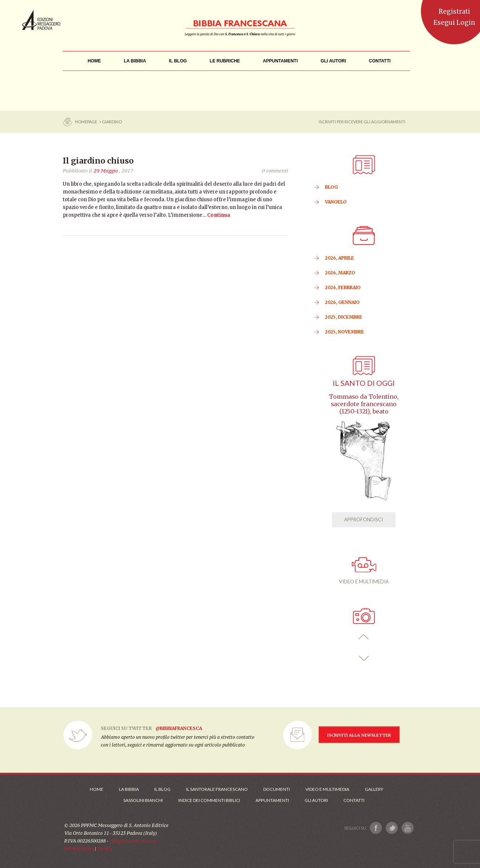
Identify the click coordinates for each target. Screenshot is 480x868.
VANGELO (336, 202)
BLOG (331, 187)
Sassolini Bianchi (143, 800)
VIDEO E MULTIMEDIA (364, 571)
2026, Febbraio (343, 287)
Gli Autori (316, 800)
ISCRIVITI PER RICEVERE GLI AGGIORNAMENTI (362, 122)
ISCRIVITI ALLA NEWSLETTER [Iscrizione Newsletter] (359, 735)
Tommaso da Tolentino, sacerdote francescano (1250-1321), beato (364, 404)
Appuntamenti (272, 800)
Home (97, 789)
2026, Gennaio (342, 302)
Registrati (454, 11)
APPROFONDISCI (364, 519)
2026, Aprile (340, 258)
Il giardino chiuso (98, 161)
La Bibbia (129, 789)
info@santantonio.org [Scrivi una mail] (133, 841)
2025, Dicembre (344, 317)
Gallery (374, 789)
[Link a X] (392, 828)
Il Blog (162, 789)
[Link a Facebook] (376, 828)
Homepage (86, 122)
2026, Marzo (340, 273)
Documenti (277, 789)
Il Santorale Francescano (217, 789)
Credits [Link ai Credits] (105, 849)
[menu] (225, 61)
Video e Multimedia (327, 789)
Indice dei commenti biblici (209, 800)
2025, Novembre (344, 332)
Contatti (354, 800)
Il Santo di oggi (364, 383)
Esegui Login (454, 23)
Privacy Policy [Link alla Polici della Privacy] (79, 849)
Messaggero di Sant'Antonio (41, 20)
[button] (364, 637)
